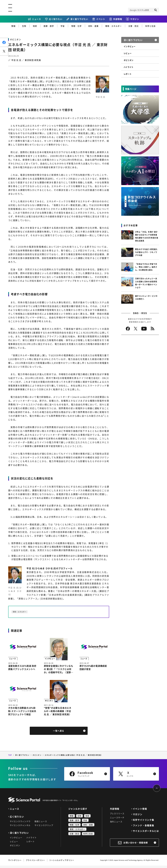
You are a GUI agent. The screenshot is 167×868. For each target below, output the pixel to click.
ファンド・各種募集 (143, 828)
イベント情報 (140, 811)
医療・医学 (49, 26)
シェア (4, 42)
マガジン (135, 19)
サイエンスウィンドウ (20, 824)
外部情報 (118, 19)
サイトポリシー (15, 863)
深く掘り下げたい (79, 19)
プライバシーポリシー (35, 863)
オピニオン (129, 60)
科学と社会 (151, 26)
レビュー (128, 53)
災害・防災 (134, 26)
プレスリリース (117, 816)
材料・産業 (93, 26)
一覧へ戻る (59, 733)
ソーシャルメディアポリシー (62, 863)
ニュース (36, 19)
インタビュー (130, 46)
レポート (128, 74)
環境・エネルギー (114, 26)
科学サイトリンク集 (143, 822)
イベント (101, 19)
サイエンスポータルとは (146, 833)
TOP (10, 758)
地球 (35, 26)
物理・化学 (77, 26)
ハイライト (129, 67)
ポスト (4, 51)
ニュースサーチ (117, 820)
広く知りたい (56, 19)
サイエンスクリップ (44, 828)
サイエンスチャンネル (20, 828)
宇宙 (63, 26)
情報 (13, 26)
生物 (24, 26)
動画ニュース (41, 824)
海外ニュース (116, 824)
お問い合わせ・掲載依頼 (136, 845)
